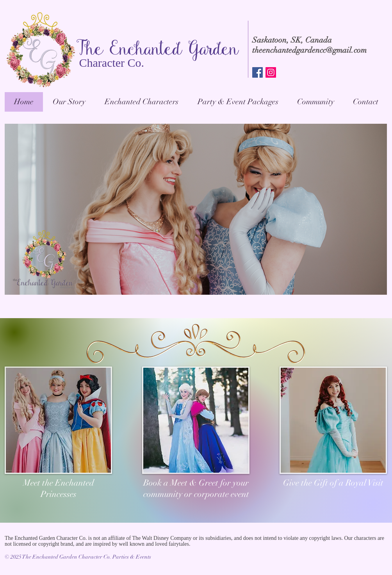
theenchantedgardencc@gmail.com (309, 50)
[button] (238, 102)
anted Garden (192, 50)
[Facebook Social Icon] (257, 72)
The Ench (110, 50)
